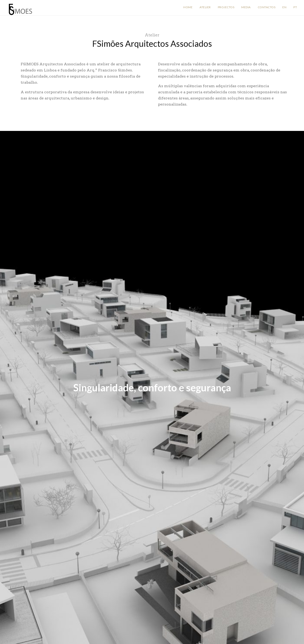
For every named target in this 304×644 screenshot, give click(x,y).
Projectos (226, 7)
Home (188, 7)
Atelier (205, 7)
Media (246, 7)
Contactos (267, 7)
